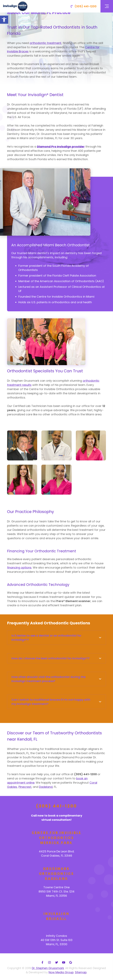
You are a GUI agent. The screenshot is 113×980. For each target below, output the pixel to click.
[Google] (71, 962)
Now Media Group (61, 972)
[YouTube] (64, 962)
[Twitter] (57, 962)
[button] (4, 20)
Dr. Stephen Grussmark (48, 968)
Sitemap (81, 972)
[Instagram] (49, 962)
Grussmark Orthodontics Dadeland (56, 873)
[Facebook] (42, 962)
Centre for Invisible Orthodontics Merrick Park (57, 838)
